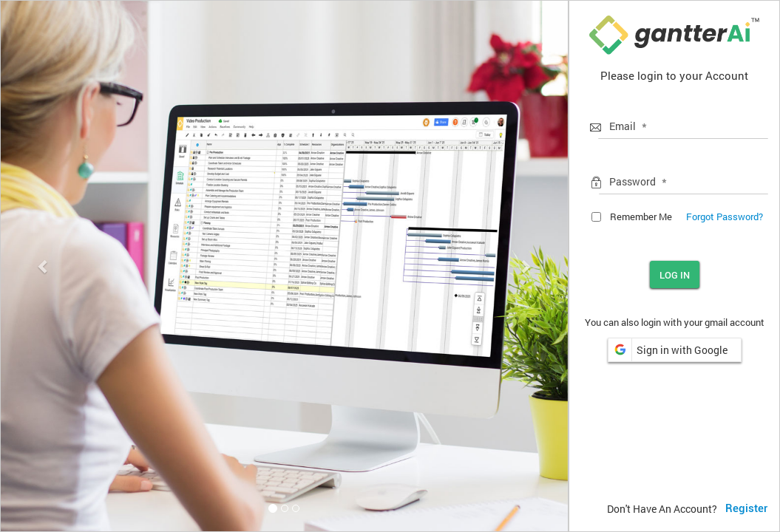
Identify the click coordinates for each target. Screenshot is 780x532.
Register (746, 508)
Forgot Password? (725, 216)
